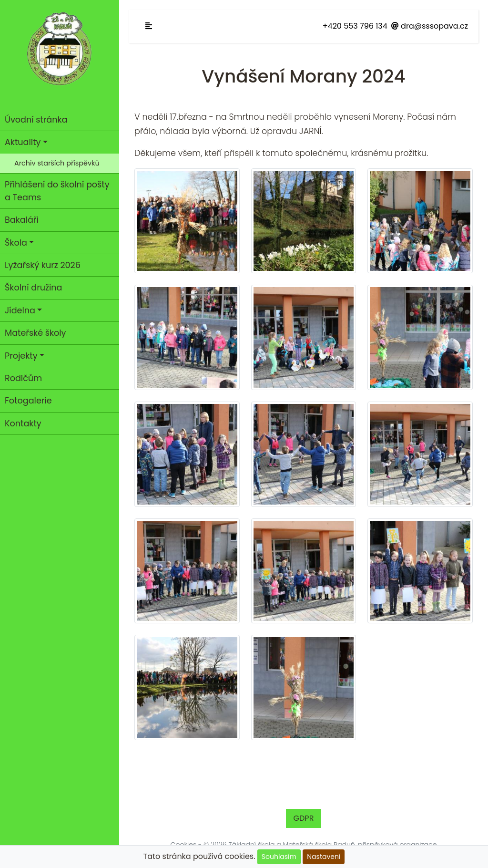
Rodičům (23, 378)
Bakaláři (22, 220)
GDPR (304, 818)
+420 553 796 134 (355, 26)
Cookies (184, 845)
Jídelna (20, 310)
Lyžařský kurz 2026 (43, 265)
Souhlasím (279, 857)
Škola (16, 243)
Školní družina (33, 288)
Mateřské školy (36, 333)
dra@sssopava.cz (430, 26)
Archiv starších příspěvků (57, 163)
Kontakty (23, 424)
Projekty (21, 356)
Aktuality (23, 142)
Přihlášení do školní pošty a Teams (57, 191)
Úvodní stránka (36, 120)
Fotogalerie (28, 401)
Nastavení (324, 857)
